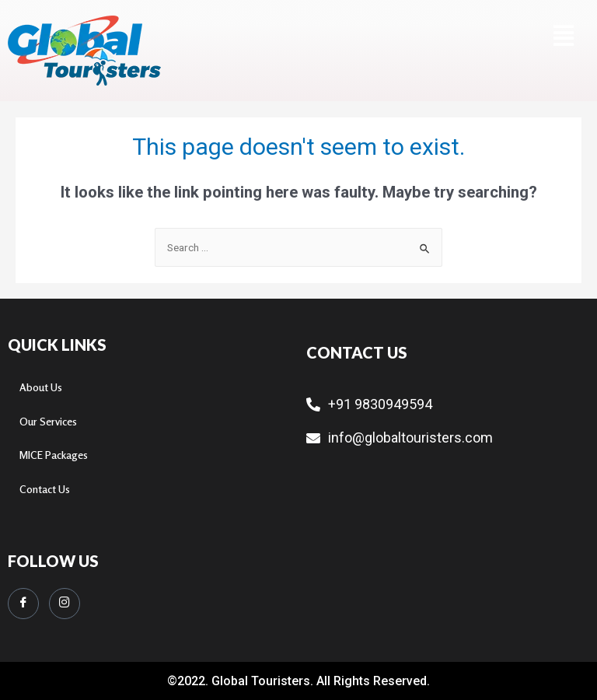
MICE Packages (54, 455)
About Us (41, 387)
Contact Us (45, 489)
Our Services (48, 422)
